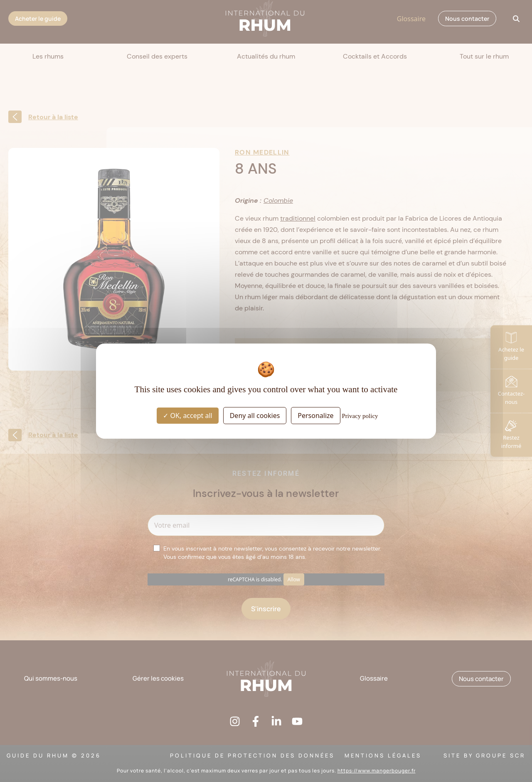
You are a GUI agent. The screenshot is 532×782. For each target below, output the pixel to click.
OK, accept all (187, 415)
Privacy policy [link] (360, 416)
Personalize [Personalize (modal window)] (315, 415)
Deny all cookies (255, 415)
